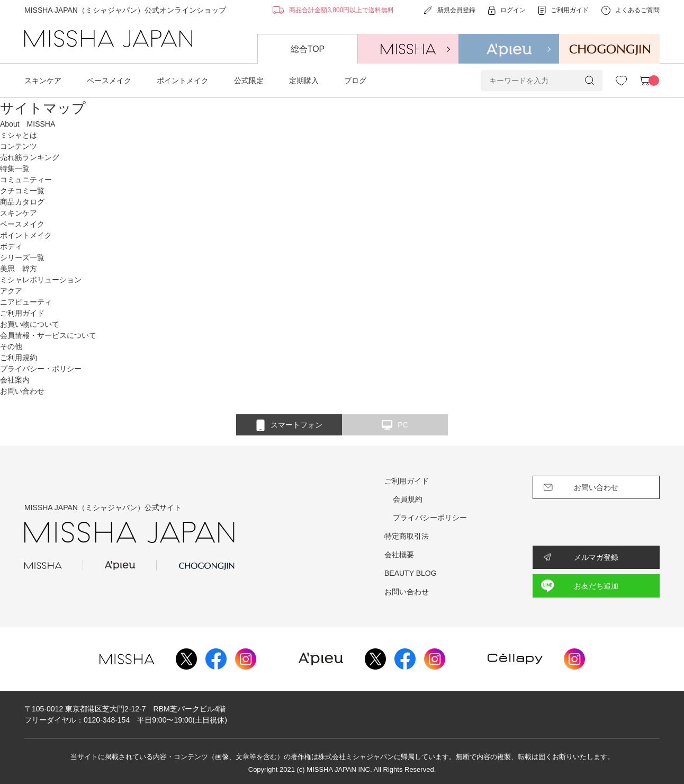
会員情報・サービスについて (48, 335)
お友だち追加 (596, 586)
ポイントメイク (183, 81)
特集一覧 (15, 168)
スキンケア (43, 81)
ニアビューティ (26, 302)
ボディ (11, 246)
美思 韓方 (19, 269)
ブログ (355, 81)
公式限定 (249, 81)
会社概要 (399, 555)
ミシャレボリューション (41, 280)
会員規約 (408, 499)
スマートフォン (289, 425)
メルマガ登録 (596, 557)
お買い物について (30, 324)
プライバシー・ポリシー (41, 369)
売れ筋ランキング (30, 157)
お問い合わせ (22, 391)
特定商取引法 (407, 536)
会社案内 (15, 380)
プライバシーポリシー (430, 518)
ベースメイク (109, 81)
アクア (11, 291)
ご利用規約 (19, 358)
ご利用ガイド (407, 481)
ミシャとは (19, 135)
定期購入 (304, 81)
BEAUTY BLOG (411, 573)
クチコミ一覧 (22, 191)
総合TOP (308, 49)
